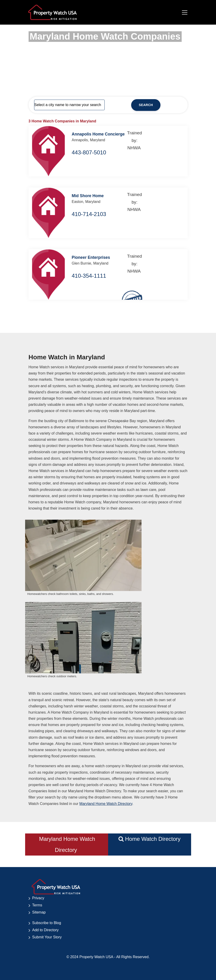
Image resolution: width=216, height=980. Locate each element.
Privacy (38, 898)
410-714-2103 (89, 214)
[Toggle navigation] (185, 12)
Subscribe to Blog (47, 923)
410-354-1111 (89, 276)
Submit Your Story (47, 937)
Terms (37, 905)
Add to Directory (46, 930)
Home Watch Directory (149, 839)
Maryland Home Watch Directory (106, 804)
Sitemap (39, 912)
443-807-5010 (89, 153)
